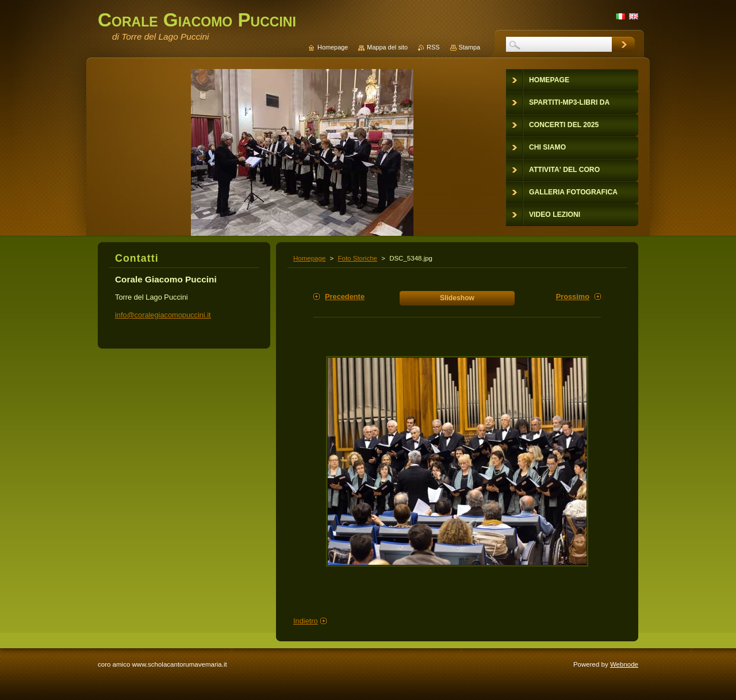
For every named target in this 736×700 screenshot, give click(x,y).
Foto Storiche (357, 258)
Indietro (306, 621)
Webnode (624, 664)
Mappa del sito (387, 47)
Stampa (469, 47)
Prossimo (573, 297)
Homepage (309, 258)
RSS (433, 47)
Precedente (345, 297)
